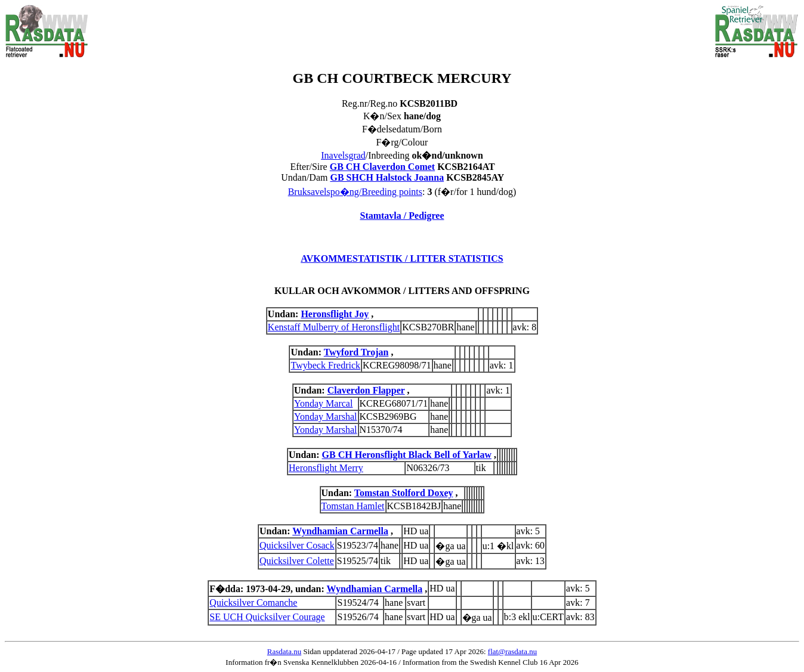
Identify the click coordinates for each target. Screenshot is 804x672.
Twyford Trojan (356, 352)
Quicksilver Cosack (297, 545)
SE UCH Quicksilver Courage (267, 617)
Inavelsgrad (343, 155)
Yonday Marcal (323, 403)
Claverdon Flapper (366, 390)
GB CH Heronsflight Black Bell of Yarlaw (407, 455)
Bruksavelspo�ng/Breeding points (355, 192)
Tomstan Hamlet (353, 506)
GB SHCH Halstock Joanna (387, 177)
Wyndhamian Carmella (340, 531)
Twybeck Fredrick (325, 365)
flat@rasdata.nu (512, 651)
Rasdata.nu (284, 651)
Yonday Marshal (325, 416)
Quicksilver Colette (297, 561)
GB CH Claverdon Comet (382, 167)
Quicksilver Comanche (253, 603)
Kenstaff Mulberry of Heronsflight (334, 327)
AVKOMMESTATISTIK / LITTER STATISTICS (402, 258)
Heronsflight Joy (335, 314)
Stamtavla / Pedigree (402, 216)
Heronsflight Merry (326, 468)
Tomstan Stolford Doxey (404, 493)
